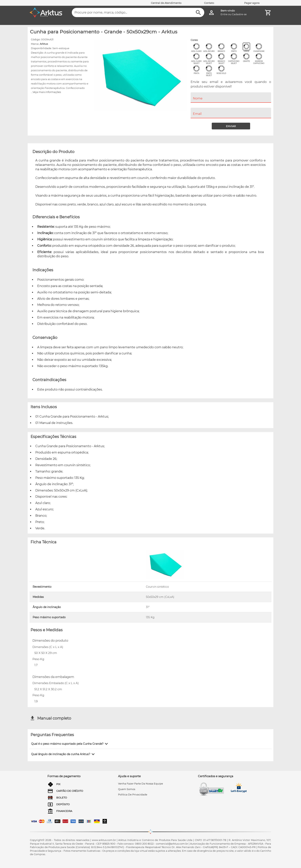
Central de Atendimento (166, 3)
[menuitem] (231, 105)
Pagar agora (252, 3)
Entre (224, 14)
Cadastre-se (239, 14)
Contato (209, 3)
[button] (70, 744)
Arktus (44, 44)
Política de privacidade (133, 794)
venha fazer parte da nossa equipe (141, 784)
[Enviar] (231, 126)
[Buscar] (198, 13)
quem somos (127, 789)
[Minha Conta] (211, 13)
